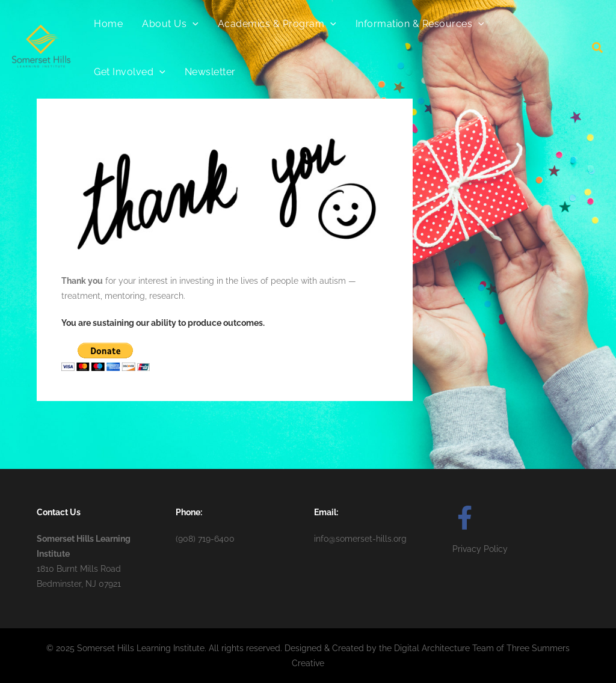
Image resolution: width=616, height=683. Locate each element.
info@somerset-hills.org (360, 539)
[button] (598, 49)
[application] (192, 24)
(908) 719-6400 (205, 539)
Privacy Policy (480, 549)
